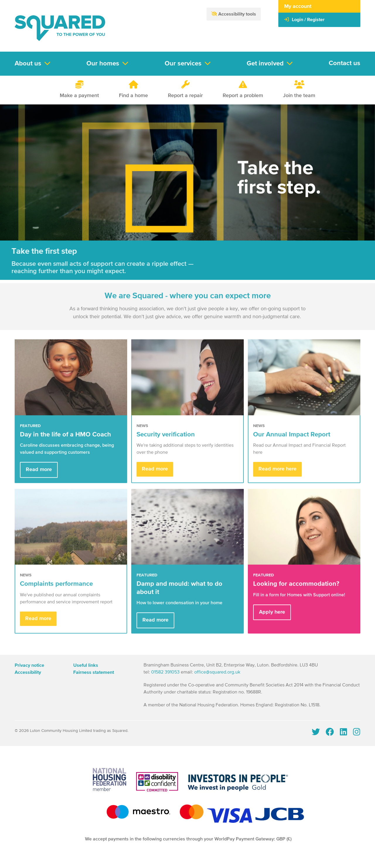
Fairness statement (94, 672)
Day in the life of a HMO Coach (65, 441)
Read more (39, 476)
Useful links (86, 665)
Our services (183, 64)
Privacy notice (29, 665)
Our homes (103, 64)
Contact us (345, 63)
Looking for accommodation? (296, 590)
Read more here (277, 476)
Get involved (265, 64)
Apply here (272, 619)
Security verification (166, 441)
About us (28, 64)
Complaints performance (56, 590)
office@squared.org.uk (217, 672)
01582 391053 (165, 672)
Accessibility (28, 672)
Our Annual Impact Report (292, 441)
